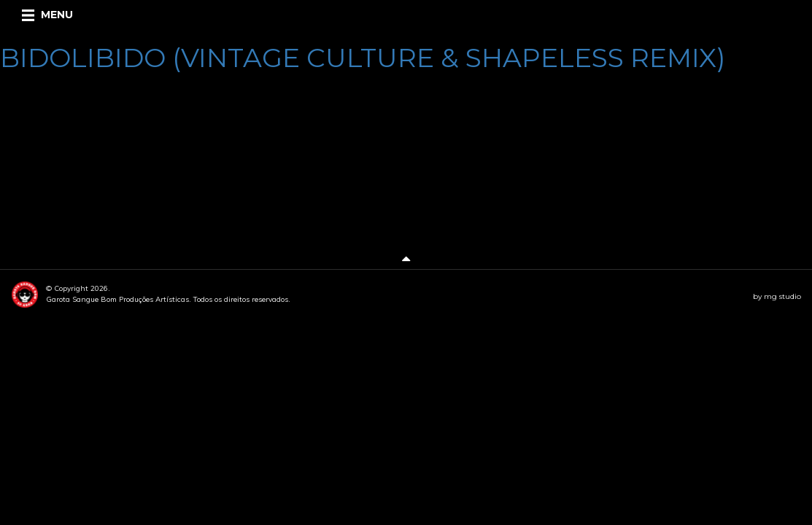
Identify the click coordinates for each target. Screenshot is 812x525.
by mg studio (777, 296)
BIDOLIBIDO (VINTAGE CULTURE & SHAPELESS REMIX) (363, 58)
